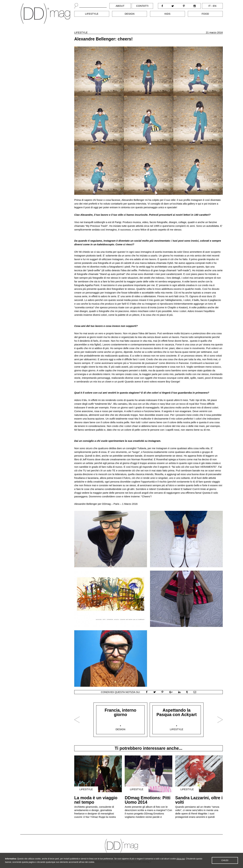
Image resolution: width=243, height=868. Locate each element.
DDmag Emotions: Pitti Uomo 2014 (148, 800)
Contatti (142, 6)
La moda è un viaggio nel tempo (96, 800)
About (120, 6)
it (210, 6)
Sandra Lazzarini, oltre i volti (199, 800)
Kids (167, 14)
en (215, 6)
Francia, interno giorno (120, 712)
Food (205, 14)
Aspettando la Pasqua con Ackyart (177, 712)
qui (199, 204)
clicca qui (180, 859)
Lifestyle (92, 14)
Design (130, 14)
